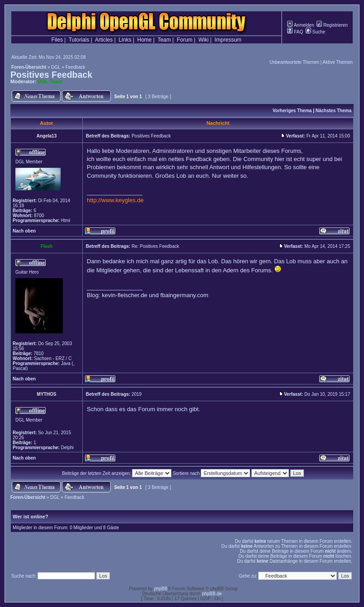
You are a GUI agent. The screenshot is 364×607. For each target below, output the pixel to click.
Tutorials (79, 40)
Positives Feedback (51, 75)
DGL (56, 67)
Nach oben (24, 231)
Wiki (204, 40)
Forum (185, 40)
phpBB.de (212, 594)
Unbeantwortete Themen (294, 62)
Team (164, 40)
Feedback (76, 67)
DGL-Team (50, 81)
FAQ (295, 32)
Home (145, 40)
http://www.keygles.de (115, 200)
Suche (315, 32)
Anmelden (300, 25)
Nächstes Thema (333, 111)
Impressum (228, 40)
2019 (137, 394)
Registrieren (332, 25)
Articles (104, 40)
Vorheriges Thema (292, 111)
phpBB (161, 589)
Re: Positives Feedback (155, 246)
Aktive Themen (338, 62)
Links (125, 40)
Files (57, 40)
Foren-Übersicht (29, 67)
